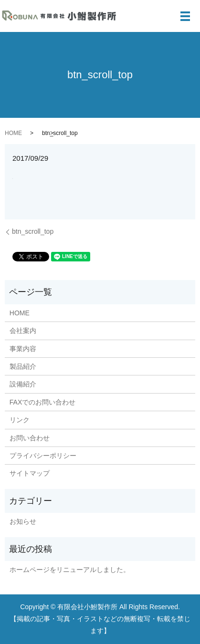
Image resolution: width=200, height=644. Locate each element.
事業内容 (23, 349)
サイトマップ (30, 473)
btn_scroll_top (33, 231)
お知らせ (23, 521)
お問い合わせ (30, 438)
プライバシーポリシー (43, 456)
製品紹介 (23, 366)
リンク (20, 420)
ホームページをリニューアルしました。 (70, 570)
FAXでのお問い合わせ (42, 402)
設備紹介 (23, 384)
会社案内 (23, 331)
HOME (13, 133)
